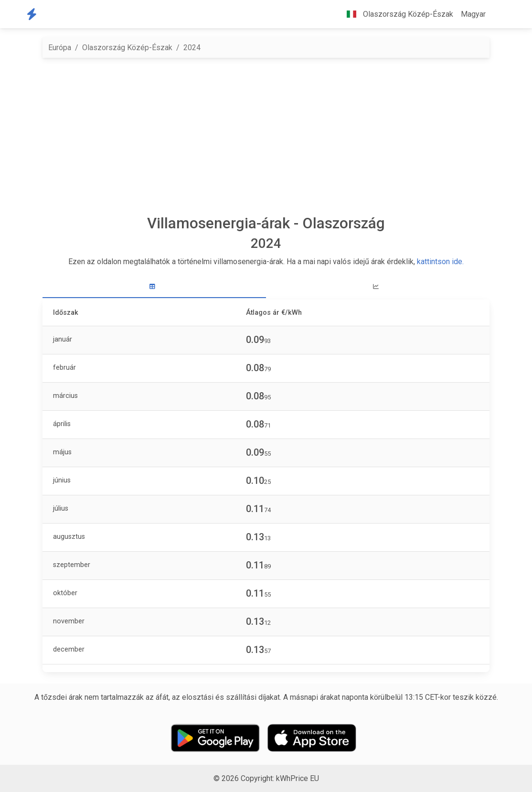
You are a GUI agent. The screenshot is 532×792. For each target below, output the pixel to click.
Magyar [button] (473, 14)
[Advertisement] (266, 136)
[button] (497, 14)
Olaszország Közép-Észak (127, 48)
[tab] (154, 287)
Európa (60, 48)
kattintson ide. (440, 262)
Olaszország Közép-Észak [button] (396, 14)
